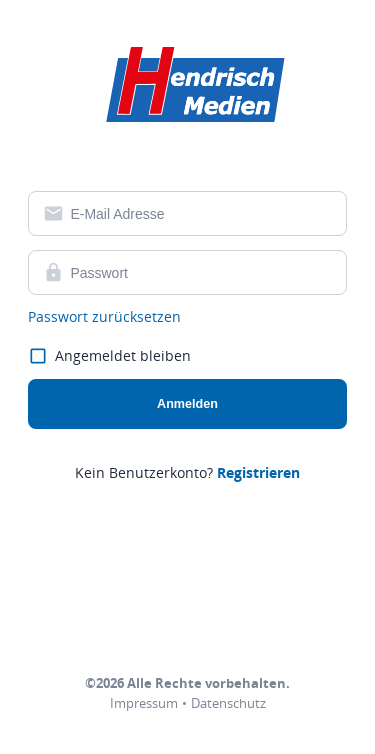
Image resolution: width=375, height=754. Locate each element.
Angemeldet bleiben (109, 357)
